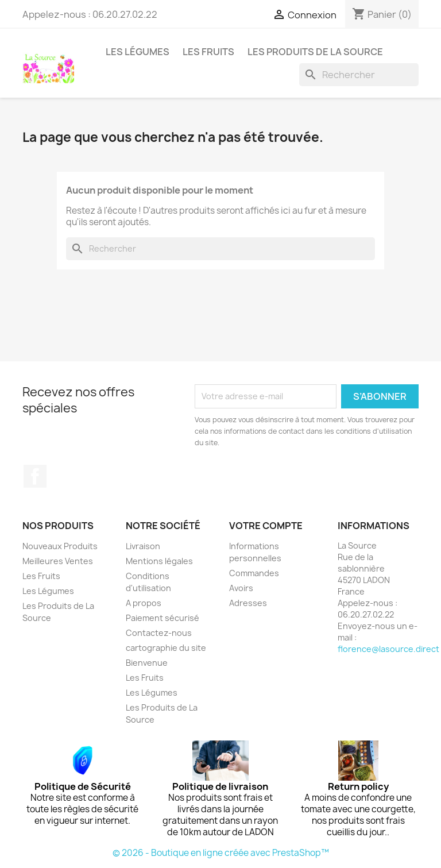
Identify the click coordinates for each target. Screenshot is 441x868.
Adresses (248, 603)
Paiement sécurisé (163, 618)
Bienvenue (147, 663)
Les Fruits (208, 52)
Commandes (254, 573)
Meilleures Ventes (58, 561)
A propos (144, 603)
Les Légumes (138, 52)
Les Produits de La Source (315, 52)
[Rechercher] (359, 75)
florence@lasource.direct (388, 649)
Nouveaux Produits (60, 546)
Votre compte (266, 526)
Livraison (143, 546)
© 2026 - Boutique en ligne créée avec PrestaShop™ (221, 853)
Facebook (35, 476)
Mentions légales (159, 561)
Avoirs (241, 588)
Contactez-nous (159, 633)
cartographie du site (166, 648)
